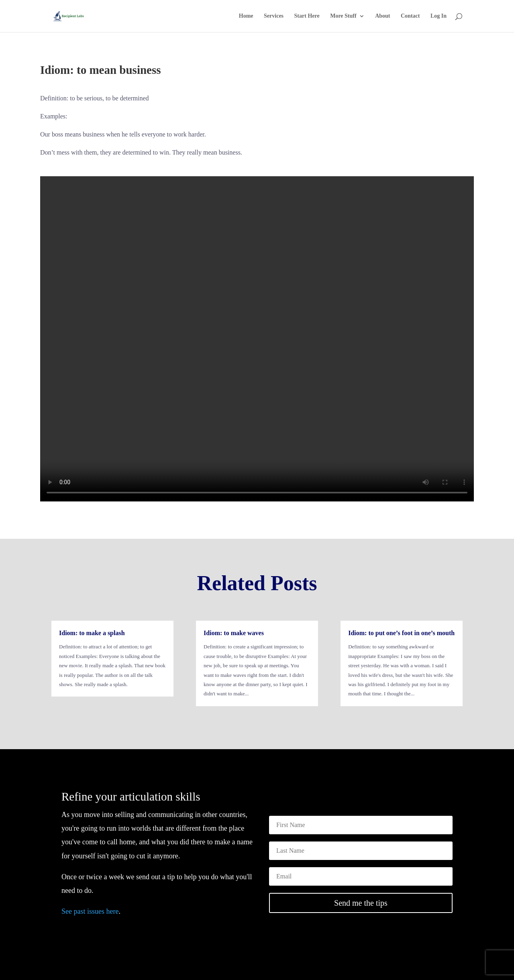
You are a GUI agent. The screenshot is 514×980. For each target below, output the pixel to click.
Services (274, 16)
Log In (439, 16)
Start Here (307, 16)
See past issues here (90, 911)
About (382, 16)
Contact (410, 16)
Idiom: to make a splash (92, 633)
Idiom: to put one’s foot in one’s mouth (401, 633)
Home (246, 16)
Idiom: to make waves (234, 633)
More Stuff (343, 16)
